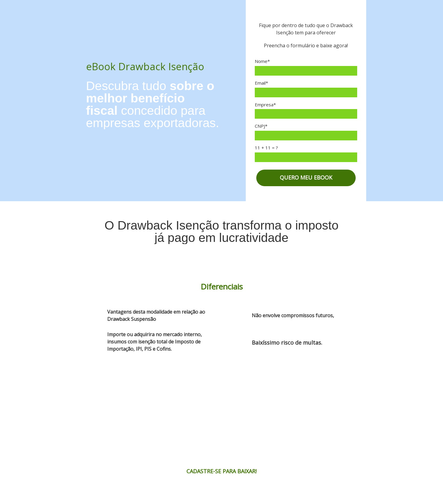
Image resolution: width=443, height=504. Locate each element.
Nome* (262, 61)
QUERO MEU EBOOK (306, 177)
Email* (261, 83)
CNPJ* (261, 126)
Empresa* (265, 105)
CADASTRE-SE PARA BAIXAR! (221, 471)
